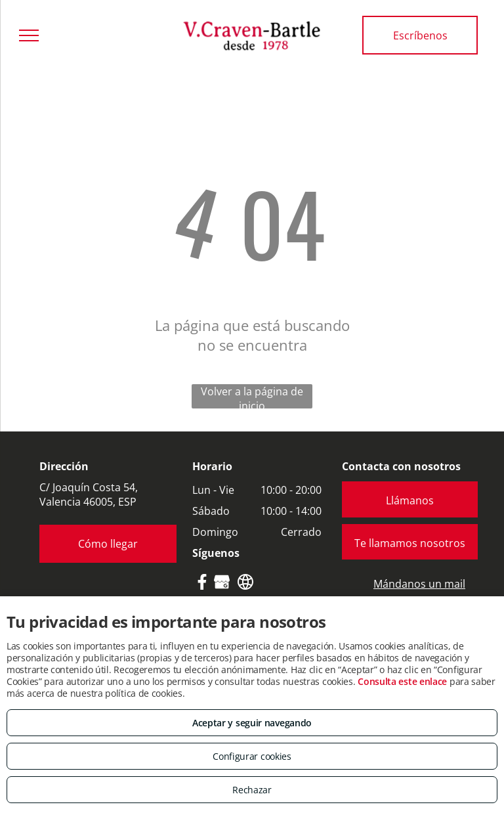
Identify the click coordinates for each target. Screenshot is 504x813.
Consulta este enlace (402, 681)
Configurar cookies (252, 756)
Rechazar (252, 790)
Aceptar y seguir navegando (252, 723)
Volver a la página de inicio (252, 396)
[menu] (29, 35)
